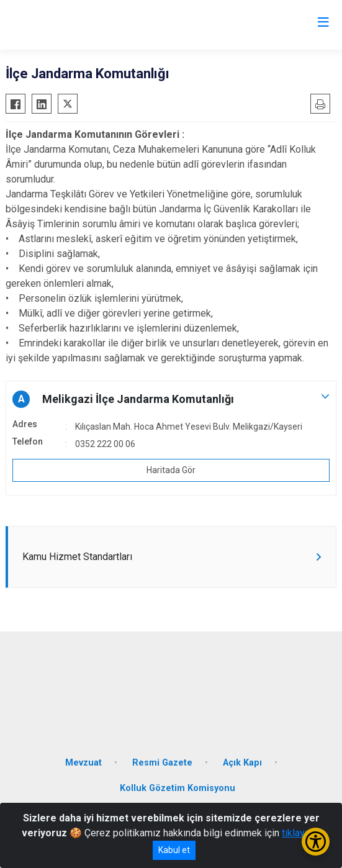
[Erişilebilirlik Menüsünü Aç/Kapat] (316, 842)
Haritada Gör (171, 470)
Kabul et (174, 850)
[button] (171, 399)
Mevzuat (83, 763)
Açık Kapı (242, 763)
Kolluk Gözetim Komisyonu (178, 788)
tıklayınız (301, 833)
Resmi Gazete (162, 763)
